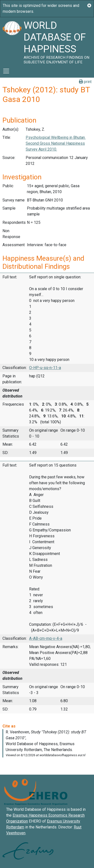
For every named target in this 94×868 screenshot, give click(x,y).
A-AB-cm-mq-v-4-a (46, 638)
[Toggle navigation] (6, 71)
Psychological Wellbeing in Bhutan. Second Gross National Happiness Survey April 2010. (56, 143)
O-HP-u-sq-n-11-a (45, 368)
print (85, 82)
